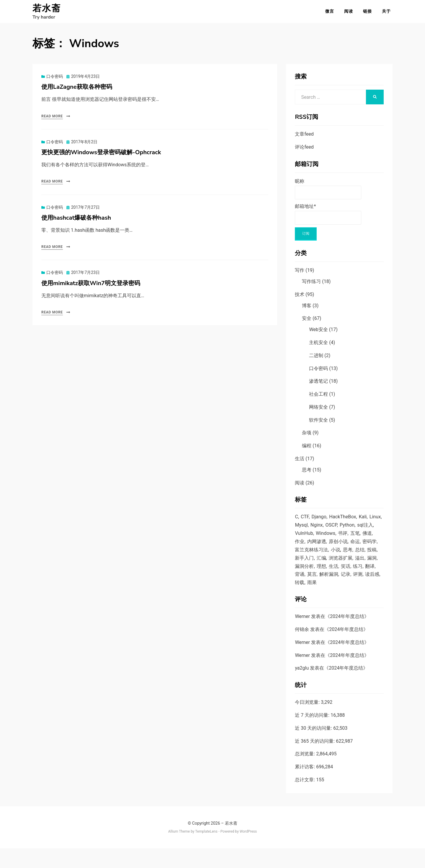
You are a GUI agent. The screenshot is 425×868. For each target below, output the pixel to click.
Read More (52, 120)
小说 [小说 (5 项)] (368, 557)
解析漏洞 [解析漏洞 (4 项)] (318, 593)
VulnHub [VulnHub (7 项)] (324, 539)
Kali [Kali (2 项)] (366, 521)
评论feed (304, 151)
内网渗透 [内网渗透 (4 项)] (343, 548)
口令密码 (55, 80)
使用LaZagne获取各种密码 (77, 90)
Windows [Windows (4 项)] (346, 539)
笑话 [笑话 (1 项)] (326, 584)
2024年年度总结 (347, 636)
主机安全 (318, 346)
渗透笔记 (318, 385)
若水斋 (47, 10)
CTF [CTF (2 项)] (305, 521)
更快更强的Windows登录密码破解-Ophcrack (101, 156)
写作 (300, 274)
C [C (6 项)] (296, 521)
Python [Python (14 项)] (364, 530)
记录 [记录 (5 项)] (336, 593)
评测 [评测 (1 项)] (348, 593)
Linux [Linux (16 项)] (301, 530)
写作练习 (311, 285)
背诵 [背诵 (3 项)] (364, 584)
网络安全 (318, 411)
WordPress (248, 851)
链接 (369, 13)
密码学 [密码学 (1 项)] (315, 557)
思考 (307, 473)
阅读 (350, 13)
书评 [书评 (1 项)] (364, 539)
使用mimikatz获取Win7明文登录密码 (91, 287)
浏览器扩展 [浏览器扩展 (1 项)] (307, 575)
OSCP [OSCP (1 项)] (348, 530)
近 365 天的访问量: (315, 761)
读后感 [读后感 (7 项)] (364, 593)
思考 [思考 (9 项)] (300, 566)
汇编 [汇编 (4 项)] (361, 566)
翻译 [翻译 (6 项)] (351, 584)
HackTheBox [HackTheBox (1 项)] (345, 521)
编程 (307, 449)
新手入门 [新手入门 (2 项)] (343, 566)
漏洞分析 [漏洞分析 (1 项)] (358, 575)
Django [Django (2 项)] (320, 521)
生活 (300, 462)
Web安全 (318, 333)
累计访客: (305, 786)
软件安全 (318, 424)
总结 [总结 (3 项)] (313, 566)
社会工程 (318, 398)
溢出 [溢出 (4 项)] (328, 575)
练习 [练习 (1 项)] (338, 584)
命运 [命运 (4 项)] (300, 557)
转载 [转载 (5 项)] (300, 602)
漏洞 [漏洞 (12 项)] (341, 575)
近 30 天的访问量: (314, 748)
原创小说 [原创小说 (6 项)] (366, 548)
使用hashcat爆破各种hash (76, 221)
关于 (388, 13)
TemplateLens (206, 851)
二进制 (316, 359)
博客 (307, 309)
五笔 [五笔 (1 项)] (300, 548)
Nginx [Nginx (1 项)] (332, 530)
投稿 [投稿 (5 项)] (326, 566)
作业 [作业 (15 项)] (326, 548)
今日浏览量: (308, 722)
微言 (331, 13)
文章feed (304, 138)
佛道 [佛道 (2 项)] (313, 548)
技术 (300, 298)
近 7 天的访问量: (313, 735)
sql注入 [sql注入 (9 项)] (303, 539)
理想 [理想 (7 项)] (300, 584)
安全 (307, 322)
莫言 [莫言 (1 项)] (300, 593)
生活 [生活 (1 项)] (313, 584)
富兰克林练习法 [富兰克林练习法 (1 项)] (343, 557)
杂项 (307, 437)
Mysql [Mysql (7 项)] (316, 530)
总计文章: (305, 799)
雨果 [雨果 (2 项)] (313, 602)
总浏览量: (305, 774)
